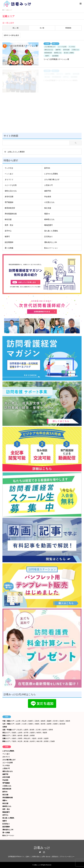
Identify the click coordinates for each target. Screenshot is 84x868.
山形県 (20, 733)
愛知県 (26, 736)
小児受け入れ (49, 202)
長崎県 (55, 724)
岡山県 (24, 721)
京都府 (14, 738)
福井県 (44, 730)
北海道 (5, 727)
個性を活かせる (11, 191)
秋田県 (39, 733)
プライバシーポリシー (67, 857)
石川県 (38, 730)
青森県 (45, 733)
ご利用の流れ (35, 857)
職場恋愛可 (49, 225)
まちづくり (9, 179)
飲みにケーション (51, 248)
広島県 (37, 721)
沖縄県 (37, 724)
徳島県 (43, 721)
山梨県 (26, 730)
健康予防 (48, 191)
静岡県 (32, 736)
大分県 (24, 724)
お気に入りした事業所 (16, 152)
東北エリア (6, 733)
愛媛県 (49, 721)
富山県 (20, 730)
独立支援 (48, 208)
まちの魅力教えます (52, 179)
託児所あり (49, 237)
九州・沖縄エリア (8, 724)
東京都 (26, 741)
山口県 (18, 721)
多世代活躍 (9, 197)
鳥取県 (68, 721)
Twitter (40, 852)
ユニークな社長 (11, 185)
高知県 (62, 721)
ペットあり (9, 174)
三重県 (14, 736)
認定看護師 (9, 242)
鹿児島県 (62, 724)
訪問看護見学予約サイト (16, 857)
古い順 (42, 28)
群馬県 (46, 741)
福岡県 (49, 724)
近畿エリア (6, 738)
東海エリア (6, 736)
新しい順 (16, 28)
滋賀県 (46, 738)
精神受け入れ (49, 219)
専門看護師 (9, 202)
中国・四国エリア (8, 721)
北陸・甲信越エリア (9, 730)
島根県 (31, 721)
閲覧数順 (68, 28)
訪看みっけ (42, 848)
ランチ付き (9, 168)
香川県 (55, 721)
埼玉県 (20, 741)
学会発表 (48, 197)
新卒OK (47, 168)
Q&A (28, 857)
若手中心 (8, 231)
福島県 (32, 733)
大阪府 (34, 738)
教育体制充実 (10, 208)
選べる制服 (9, 248)
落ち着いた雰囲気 (51, 231)
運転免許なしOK (51, 242)
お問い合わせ (46, 857)
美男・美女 (9, 225)
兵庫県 (20, 738)
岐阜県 (20, 736)
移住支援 (8, 219)
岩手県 (26, 733)
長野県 (51, 730)
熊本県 (43, 724)
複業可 (7, 237)
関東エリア (6, 741)
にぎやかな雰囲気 (51, 174)
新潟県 (32, 730)
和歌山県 (27, 738)
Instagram (44, 852)
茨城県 (53, 741)
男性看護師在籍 (11, 214)
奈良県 (40, 738)
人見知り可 (49, 185)
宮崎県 (31, 724)
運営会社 (55, 857)
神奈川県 (39, 741)
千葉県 (14, 741)
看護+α (47, 214)
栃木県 (32, 741)
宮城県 (14, 733)
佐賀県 (18, 724)
